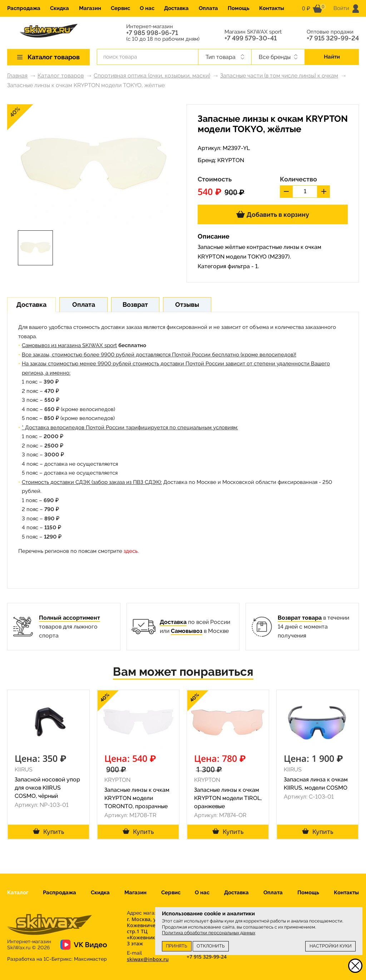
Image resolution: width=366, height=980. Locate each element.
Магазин (90, 8)
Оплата (208, 8)
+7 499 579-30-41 (251, 38)
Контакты (272, 8)
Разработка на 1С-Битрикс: (57, 959)
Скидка (60, 8)
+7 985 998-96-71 (152, 33)
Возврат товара (300, 618)
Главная (17, 76)
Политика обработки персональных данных (209, 933)
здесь (131, 551)
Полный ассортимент (70, 618)
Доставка (176, 8)
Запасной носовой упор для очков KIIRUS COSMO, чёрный (47, 788)
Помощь (239, 8)
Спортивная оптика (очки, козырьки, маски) (152, 76)
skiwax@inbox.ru (148, 959)
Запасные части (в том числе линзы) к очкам (279, 76)
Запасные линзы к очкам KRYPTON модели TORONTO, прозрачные (137, 798)
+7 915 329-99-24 (333, 38)
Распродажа (24, 8)
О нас (147, 8)
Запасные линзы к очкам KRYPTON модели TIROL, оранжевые (228, 798)
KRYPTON (231, 160)
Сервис (120, 8)
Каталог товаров (61, 76)
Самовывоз (187, 631)
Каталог (18, 892)
